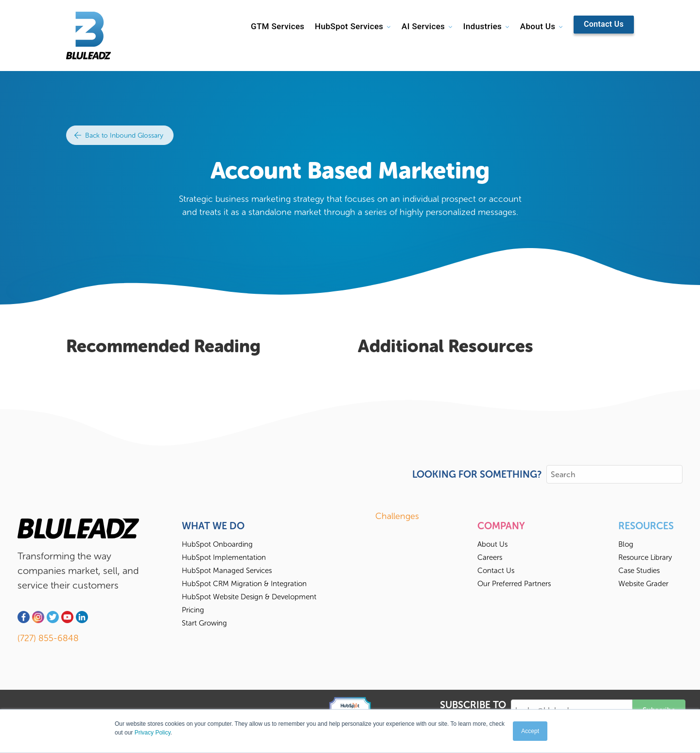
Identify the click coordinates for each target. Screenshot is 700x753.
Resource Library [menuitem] (645, 557)
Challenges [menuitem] (397, 516)
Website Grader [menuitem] (643, 584)
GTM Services (278, 26)
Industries (482, 26)
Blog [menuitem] (626, 544)
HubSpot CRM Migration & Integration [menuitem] (244, 584)
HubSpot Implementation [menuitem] (224, 557)
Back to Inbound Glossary (119, 135)
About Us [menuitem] (492, 544)
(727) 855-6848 (48, 638)
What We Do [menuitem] (213, 526)
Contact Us (604, 24)
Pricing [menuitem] (193, 610)
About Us (538, 26)
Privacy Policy (153, 733)
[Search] (614, 474)
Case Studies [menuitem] (639, 571)
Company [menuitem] (501, 526)
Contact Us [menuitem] (496, 571)
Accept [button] (530, 731)
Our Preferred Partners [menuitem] (514, 584)
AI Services (423, 26)
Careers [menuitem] (490, 557)
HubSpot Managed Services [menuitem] (227, 571)
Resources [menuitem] (646, 526)
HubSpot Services (349, 26)
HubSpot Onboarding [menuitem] (217, 544)
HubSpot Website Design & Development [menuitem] (249, 597)
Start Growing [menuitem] (204, 623)
